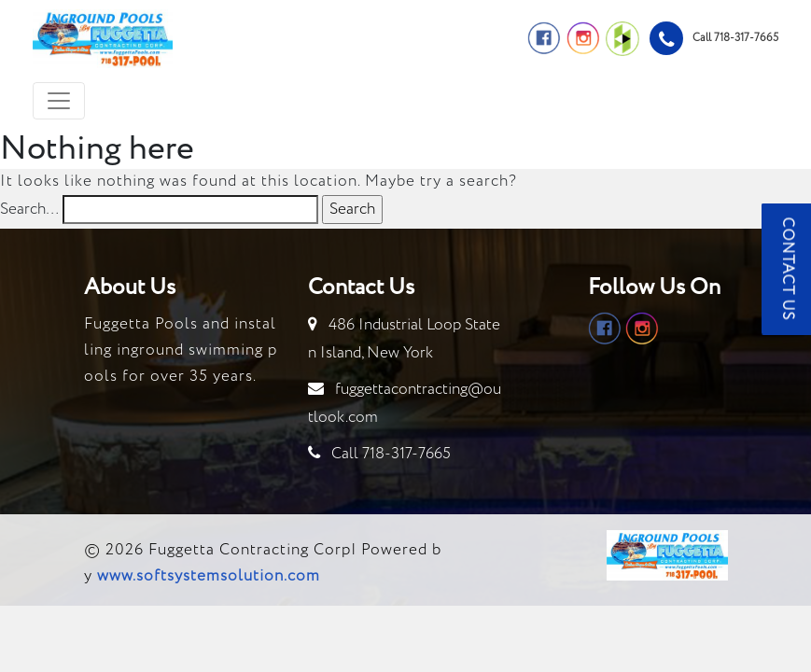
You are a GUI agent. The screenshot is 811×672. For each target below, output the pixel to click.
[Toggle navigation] (59, 101)
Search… (29, 210)
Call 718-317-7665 (391, 454)
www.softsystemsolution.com (209, 576)
